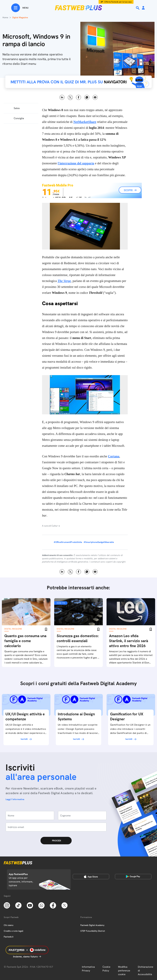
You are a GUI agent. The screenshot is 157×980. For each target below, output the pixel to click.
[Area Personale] (143, 8)
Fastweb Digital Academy (92, 925)
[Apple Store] (91, 877)
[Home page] (78, 8)
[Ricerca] (138, 8)
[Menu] (20, 8)
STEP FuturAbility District (93, 931)
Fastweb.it (9, 937)
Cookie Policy (106, 969)
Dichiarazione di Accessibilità (146, 971)
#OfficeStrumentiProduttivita (68, 542)
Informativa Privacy (88, 969)
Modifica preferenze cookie (124, 971)
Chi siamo (9, 925)
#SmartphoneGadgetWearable (99, 542)
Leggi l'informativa (15, 799)
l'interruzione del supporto (76, 163)
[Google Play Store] (133, 877)
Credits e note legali (13, 931)
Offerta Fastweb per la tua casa (118, 2)
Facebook (79, 97)
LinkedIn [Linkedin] (62, 97)
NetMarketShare (85, 122)
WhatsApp (87, 97)
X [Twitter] (70, 97)
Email (95, 97)
